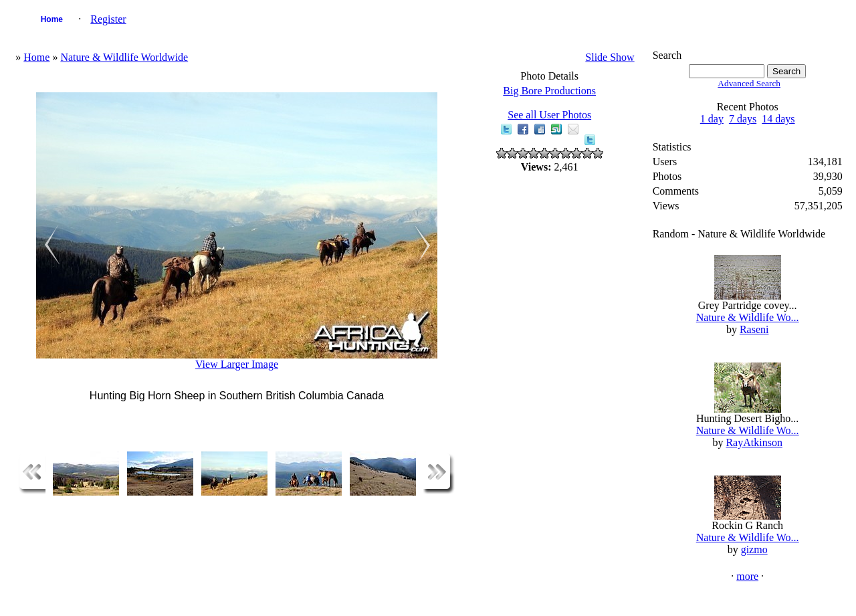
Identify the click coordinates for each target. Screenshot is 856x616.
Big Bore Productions (549, 91)
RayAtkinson (754, 442)
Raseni (754, 329)
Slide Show (610, 57)
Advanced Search (749, 83)
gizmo (754, 549)
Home (52, 19)
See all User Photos (549, 115)
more (747, 576)
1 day (712, 119)
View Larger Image (237, 364)
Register (108, 19)
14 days (778, 119)
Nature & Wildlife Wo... (748, 317)
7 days (743, 119)
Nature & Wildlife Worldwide (124, 57)
